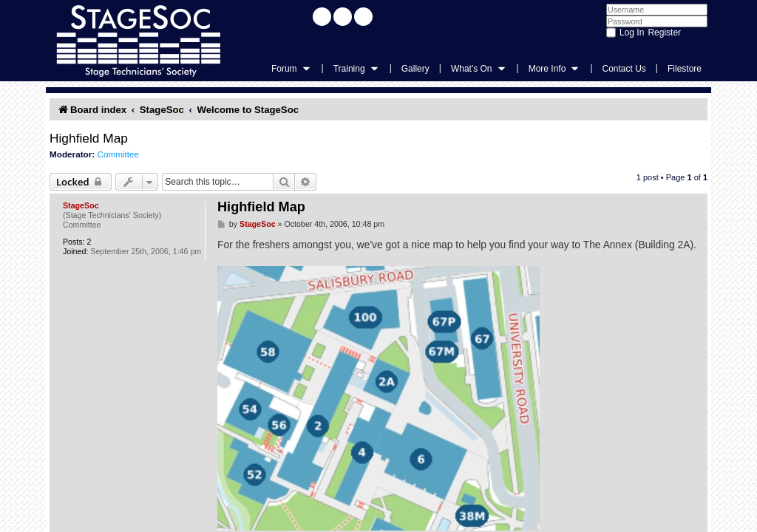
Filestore (685, 69)
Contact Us (624, 69)
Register (664, 33)
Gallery (415, 69)
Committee (118, 154)
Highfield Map (89, 138)
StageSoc (81, 205)
